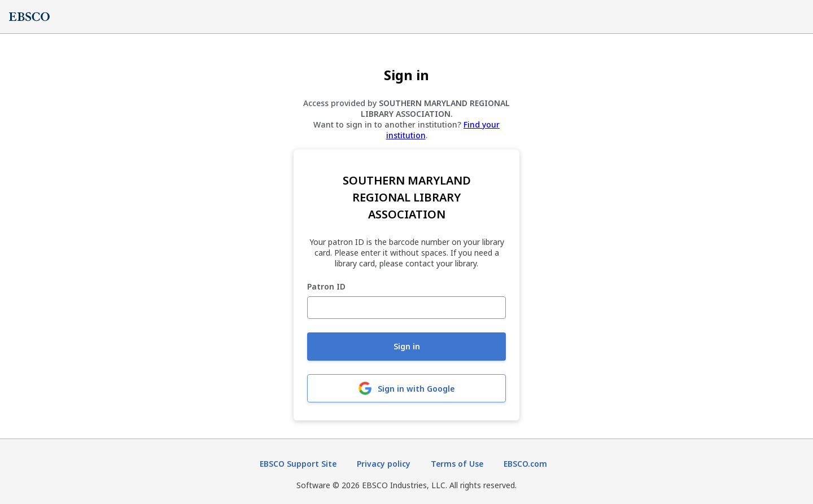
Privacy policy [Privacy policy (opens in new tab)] (384, 464)
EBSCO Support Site (298, 464)
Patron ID (326, 287)
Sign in (407, 346)
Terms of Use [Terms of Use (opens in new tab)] (457, 464)
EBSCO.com (525, 464)
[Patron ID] (406, 308)
